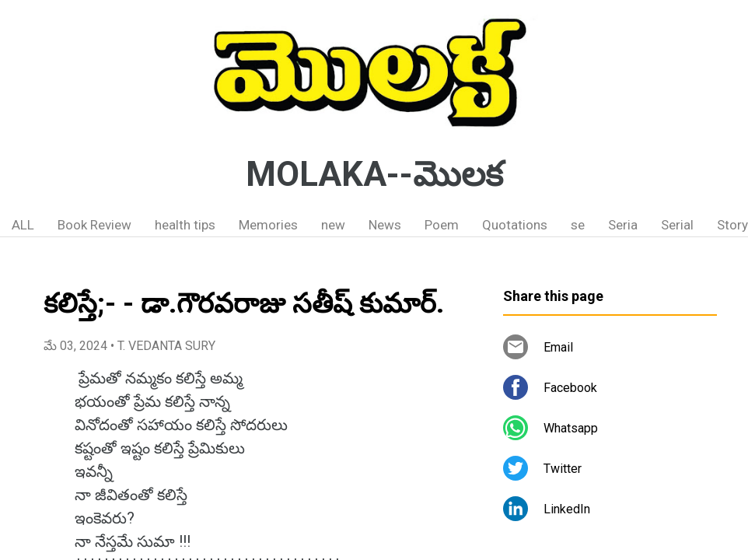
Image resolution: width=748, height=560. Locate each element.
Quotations (515, 225)
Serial (677, 225)
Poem (442, 225)
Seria (623, 225)
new (333, 225)
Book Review (94, 225)
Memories (268, 225)
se (578, 225)
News (385, 225)
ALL (23, 225)
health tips (185, 225)
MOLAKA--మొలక (374, 174)
